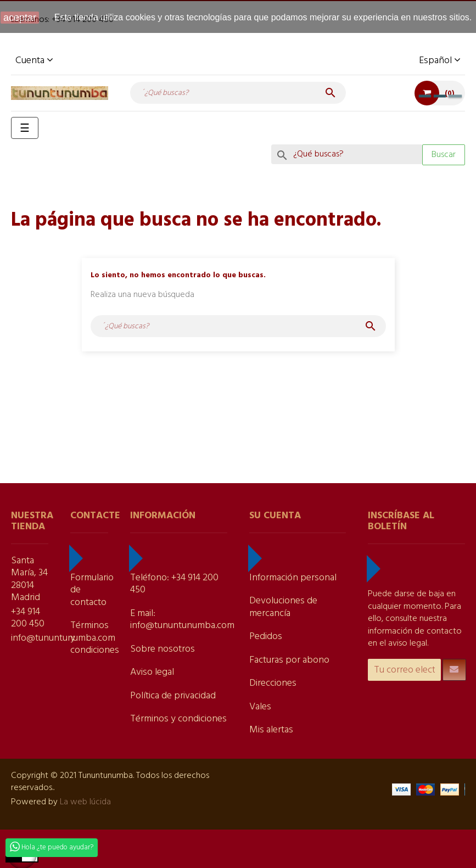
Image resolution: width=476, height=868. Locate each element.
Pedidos (266, 637)
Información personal (293, 578)
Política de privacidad (173, 696)
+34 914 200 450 (28, 618)
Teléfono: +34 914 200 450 (174, 584)
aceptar (20, 18)
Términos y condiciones (178, 719)
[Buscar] (238, 93)
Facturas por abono (289, 660)
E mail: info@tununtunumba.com (182, 620)
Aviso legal (152, 672)
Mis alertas (271, 730)
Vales (260, 707)
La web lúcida (85, 802)
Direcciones (273, 683)
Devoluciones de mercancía (283, 607)
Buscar (444, 155)
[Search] (347, 154)
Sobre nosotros (163, 649)
